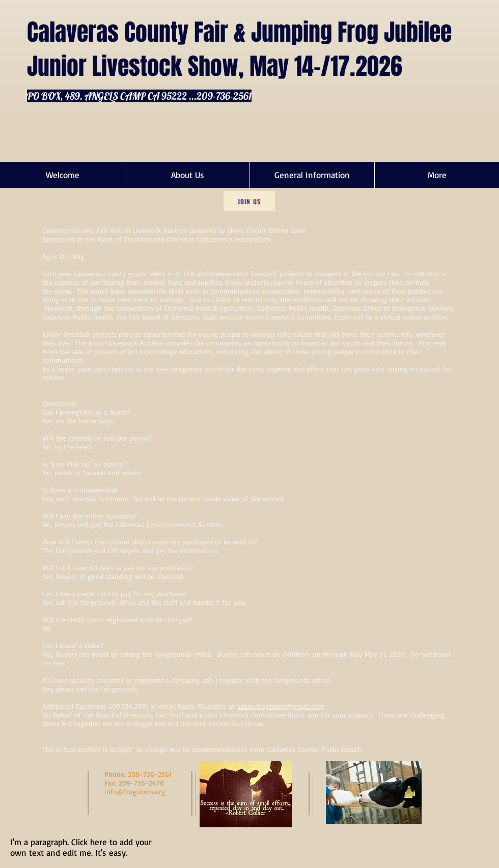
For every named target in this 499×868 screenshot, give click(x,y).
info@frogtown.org (135, 791)
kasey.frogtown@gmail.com (281, 706)
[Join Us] (249, 201)
